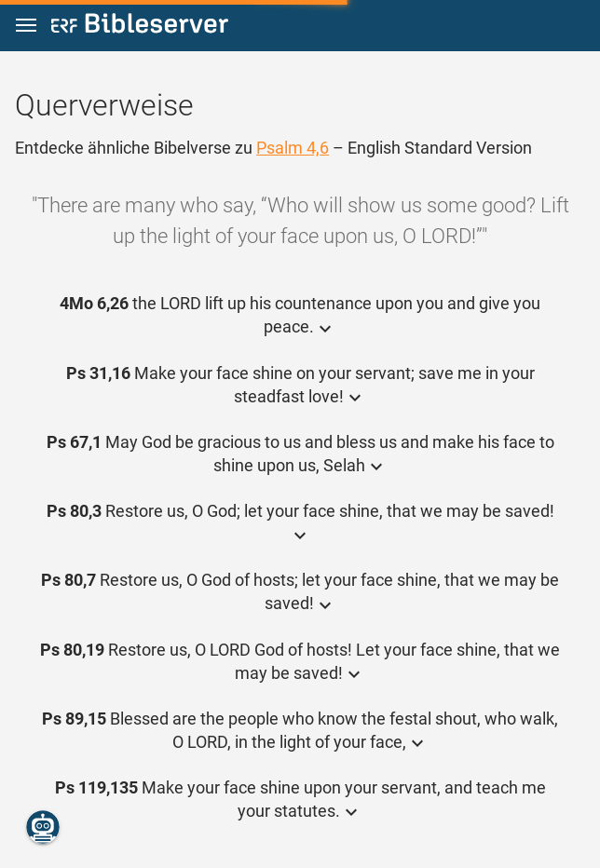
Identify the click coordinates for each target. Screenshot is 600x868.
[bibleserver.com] (140, 27)
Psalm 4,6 (293, 148)
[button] (26, 26)
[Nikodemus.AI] (43, 827)
